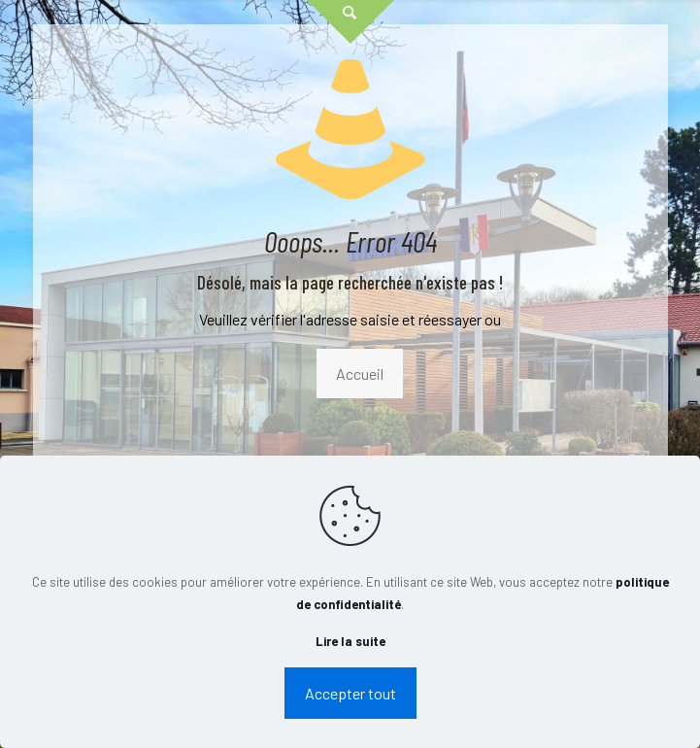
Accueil (360, 374)
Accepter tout (350, 693)
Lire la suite (350, 641)
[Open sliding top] (350, 22)
